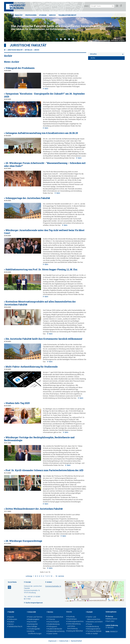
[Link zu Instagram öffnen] (10, 587)
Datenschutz (64, 641)
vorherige (29, 576)
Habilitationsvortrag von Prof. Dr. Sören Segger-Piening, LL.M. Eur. (42, 269)
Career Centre (52, 634)
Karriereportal (32, 624)
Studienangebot (33, 619)
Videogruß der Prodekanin (20, 68)
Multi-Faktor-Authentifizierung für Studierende (32, 367)
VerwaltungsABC (33, 629)
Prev (9, 28)
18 (56, 576)
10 (51, 576)
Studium (43, 15)
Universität (31, 612)
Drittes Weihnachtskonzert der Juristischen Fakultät (34, 509)
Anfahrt (49, 582)
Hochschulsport (53, 622)
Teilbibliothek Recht (67, 15)
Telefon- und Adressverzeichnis (93, 618)
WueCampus (71, 619)
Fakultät (19, 15)
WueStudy (70, 617)
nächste (61, 576)
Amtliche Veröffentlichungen (34, 633)
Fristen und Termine (35, 617)
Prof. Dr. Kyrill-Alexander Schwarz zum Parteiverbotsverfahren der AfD (44, 470)
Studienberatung (53, 624)
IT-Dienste (51, 619)
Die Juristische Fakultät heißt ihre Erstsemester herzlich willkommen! (44, 339)
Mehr (46, 89)
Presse (89, 624)
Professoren (31, 15)
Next (121, 28)
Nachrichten (32, 622)
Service (52, 15)
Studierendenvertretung (55, 631)
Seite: (108, 632)
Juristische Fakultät (28, 45)
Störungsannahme (93, 629)
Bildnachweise (111, 619)
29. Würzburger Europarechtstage (24, 541)
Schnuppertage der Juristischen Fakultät (28, 198)
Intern (86, 6)
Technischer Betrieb (94, 631)
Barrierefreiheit (76, 641)
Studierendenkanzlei (54, 629)
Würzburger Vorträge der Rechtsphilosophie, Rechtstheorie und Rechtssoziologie (39, 439)
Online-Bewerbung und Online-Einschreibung (73, 626)
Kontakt (28, 582)
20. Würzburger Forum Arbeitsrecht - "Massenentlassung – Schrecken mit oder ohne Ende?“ (45, 165)
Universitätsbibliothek (55, 617)
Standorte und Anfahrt (94, 622)
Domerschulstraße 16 (53, 586)
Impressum (52, 641)
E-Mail (28, 599)
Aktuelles (29, 50)
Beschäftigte (32, 627)
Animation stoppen (118, 40)
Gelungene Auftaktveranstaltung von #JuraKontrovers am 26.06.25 (42, 133)
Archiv (37, 50)
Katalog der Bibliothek (75, 631)
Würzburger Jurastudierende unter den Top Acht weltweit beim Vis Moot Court (44, 232)
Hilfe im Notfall (92, 634)
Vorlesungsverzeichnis (75, 622)
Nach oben (110, 621)
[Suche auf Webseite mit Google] (102, 6)
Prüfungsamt (52, 627)
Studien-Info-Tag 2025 (18, 403)
